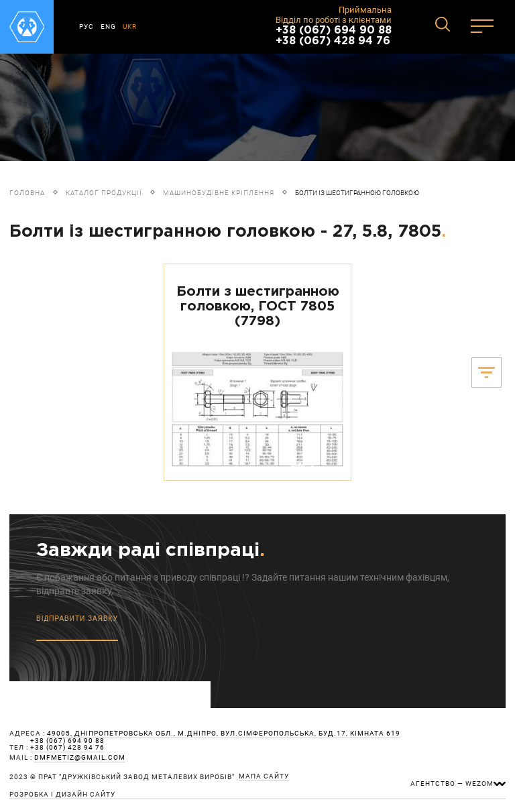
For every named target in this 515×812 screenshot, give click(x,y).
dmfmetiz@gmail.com (80, 758)
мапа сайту (264, 776)
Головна (27, 193)
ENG (108, 26)
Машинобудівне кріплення (219, 193)
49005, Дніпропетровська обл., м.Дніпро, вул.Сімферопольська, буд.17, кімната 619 (224, 734)
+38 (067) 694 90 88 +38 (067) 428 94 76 (334, 36)
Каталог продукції (104, 193)
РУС (87, 26)
